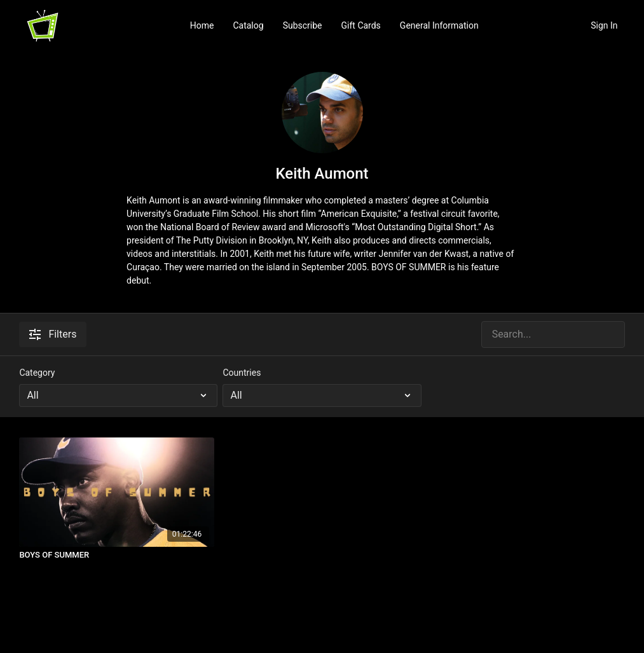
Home (202, 25)
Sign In (604, 25)
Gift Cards (361, 25)
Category (37, 373)
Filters (53, 334)
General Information (439, 25)
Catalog (248, 25)
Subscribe (303, 25)
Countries (242, 373)
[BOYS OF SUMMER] (117, 555)
